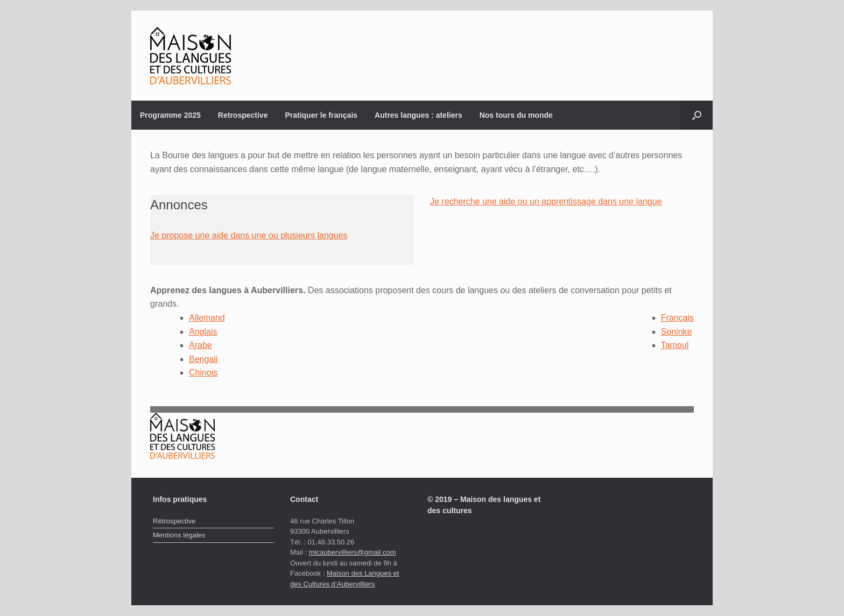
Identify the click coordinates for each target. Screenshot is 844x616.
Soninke (677, 332)
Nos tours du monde (516, 115)
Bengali (203, 359)
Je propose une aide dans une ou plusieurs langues (249, 235)
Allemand (207, 318)
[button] (697, 115)
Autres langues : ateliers (419, 115)
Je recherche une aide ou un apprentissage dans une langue (546, 201)
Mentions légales (179, 535)
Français (677, 318)
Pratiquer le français (321, 115)
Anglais (203, 332)
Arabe (201, 345)
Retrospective (243, 115)
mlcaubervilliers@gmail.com (353, 552)
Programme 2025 (170, 115)
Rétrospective (174, 521)
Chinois (203, 373)
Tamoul (675, 345)
